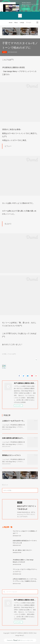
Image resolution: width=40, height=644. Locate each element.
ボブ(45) (4, 354)
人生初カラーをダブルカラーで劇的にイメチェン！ (19, 421)
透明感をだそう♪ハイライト (11, 455)
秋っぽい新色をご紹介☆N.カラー (22, 550)
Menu (16, 23)
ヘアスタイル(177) (11, 354)
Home (11, 23)
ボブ (4, 52)
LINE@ (22, 23)
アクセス (29, 23)
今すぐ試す (26, 9)
